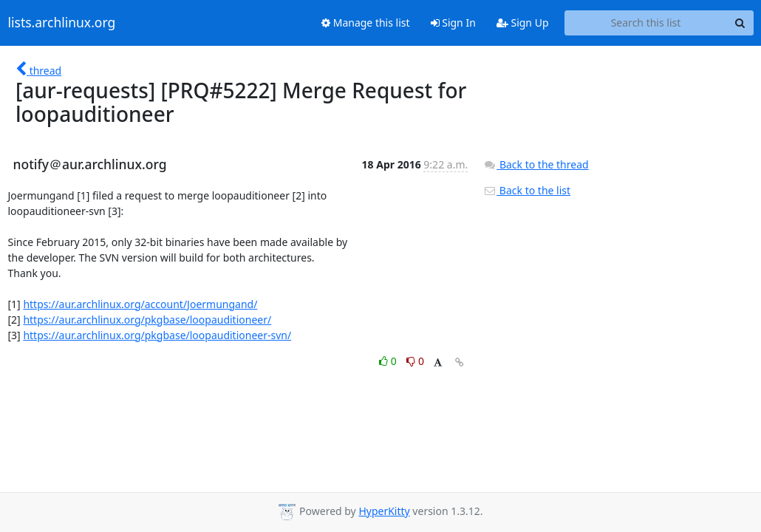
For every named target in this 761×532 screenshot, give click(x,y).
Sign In (453, 23)
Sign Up (523, 23)
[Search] (740, 23)
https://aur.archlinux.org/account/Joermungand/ (140, 304)
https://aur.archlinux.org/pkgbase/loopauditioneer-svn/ (157, 335)
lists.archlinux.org (62, 23)
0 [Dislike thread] (415, 361)
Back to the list (527, 190)
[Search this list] (646, 23)
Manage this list (366, 23)
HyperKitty (384, 511)
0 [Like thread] (389, 361)
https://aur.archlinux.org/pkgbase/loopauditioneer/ (147, 320)
